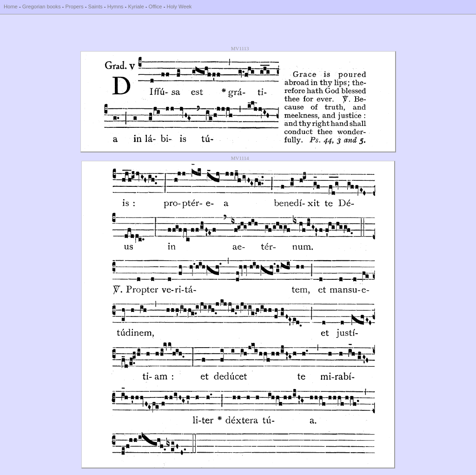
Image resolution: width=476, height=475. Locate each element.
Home (11, 7)
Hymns (116, 7)
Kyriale (136, 7)
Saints (96, 7)
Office (155, 7)
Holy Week (179, 7)
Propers (74, 7)
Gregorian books (42, 7)
